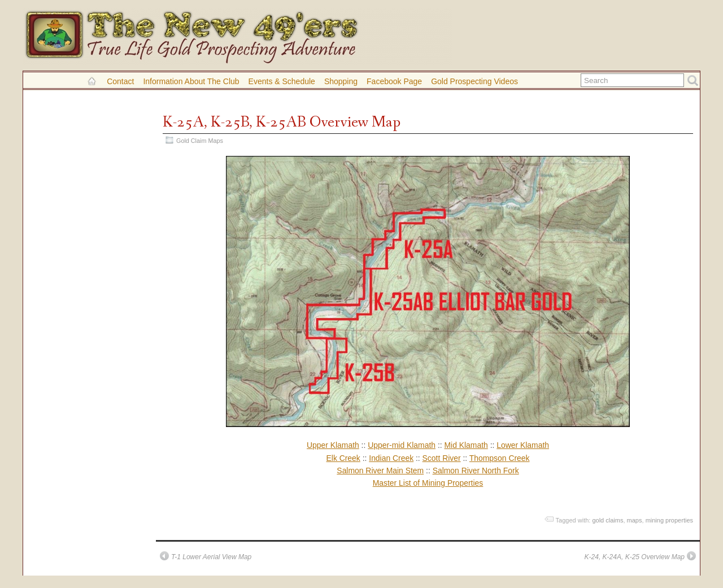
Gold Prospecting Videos (474, 81)
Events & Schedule (282, 81)
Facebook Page (394, 81)
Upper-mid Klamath (402, 445)
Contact (120, 81)
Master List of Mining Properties (428, 483)
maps (635, 520)
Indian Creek (391, 458)
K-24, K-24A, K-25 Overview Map (635, 557)
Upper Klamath (333, 445)
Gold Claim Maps (200, 141)
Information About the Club (191, 81)
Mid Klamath (466, 445)
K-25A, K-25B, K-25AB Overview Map (282, 122)
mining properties (669, 520)
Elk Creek (343, 458)
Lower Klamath (523, 445)
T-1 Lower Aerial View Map (211, 557)
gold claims (607, 520)
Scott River (442, 458)
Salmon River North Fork (476, 471)
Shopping (341, 81)
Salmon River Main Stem (380, 471)
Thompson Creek (500, 458)
